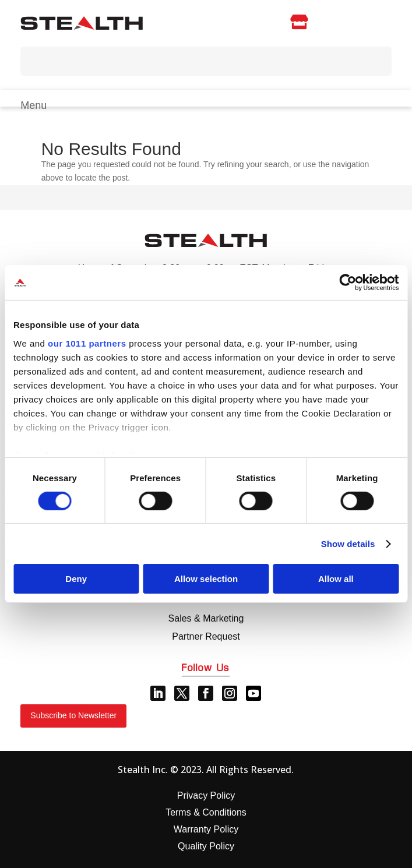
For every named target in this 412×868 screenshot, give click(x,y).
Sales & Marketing (206, 618)
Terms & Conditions (206, 812)
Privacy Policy (206, 795)
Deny (76, 579)
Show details (348, 544)
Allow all (336, 579)
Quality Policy (206, 846)
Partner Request (206, 636)
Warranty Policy (206, 829)
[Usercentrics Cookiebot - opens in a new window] (348, 283)
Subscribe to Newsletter (73, 715)
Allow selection (206, 579)
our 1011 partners (87, 343)
